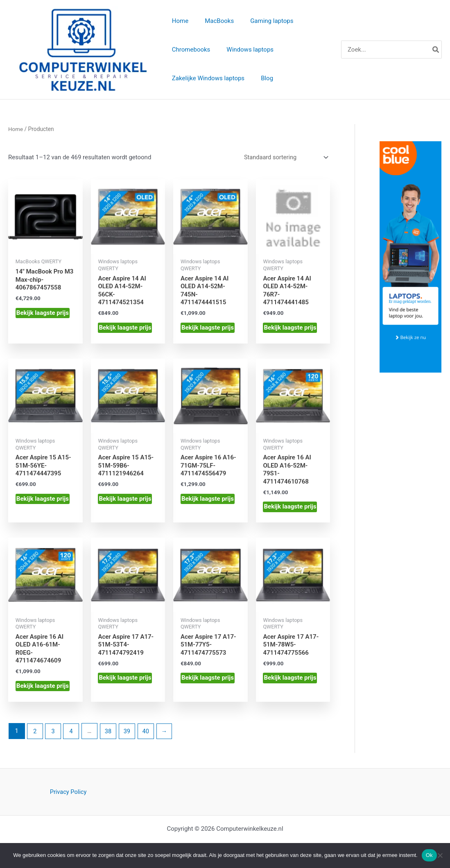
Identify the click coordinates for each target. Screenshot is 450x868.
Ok (429, 855)
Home (16, 130)
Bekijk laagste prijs (43, 314)
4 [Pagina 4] (72, 734)
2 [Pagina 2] (35, 734)
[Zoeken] (436, 50)
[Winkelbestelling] (284, 159)
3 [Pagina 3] (54, 734)
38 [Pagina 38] (110, 734)
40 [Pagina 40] (148, 734)
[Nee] (440, 855)
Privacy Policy (68, 795)
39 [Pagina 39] (129, 734)
